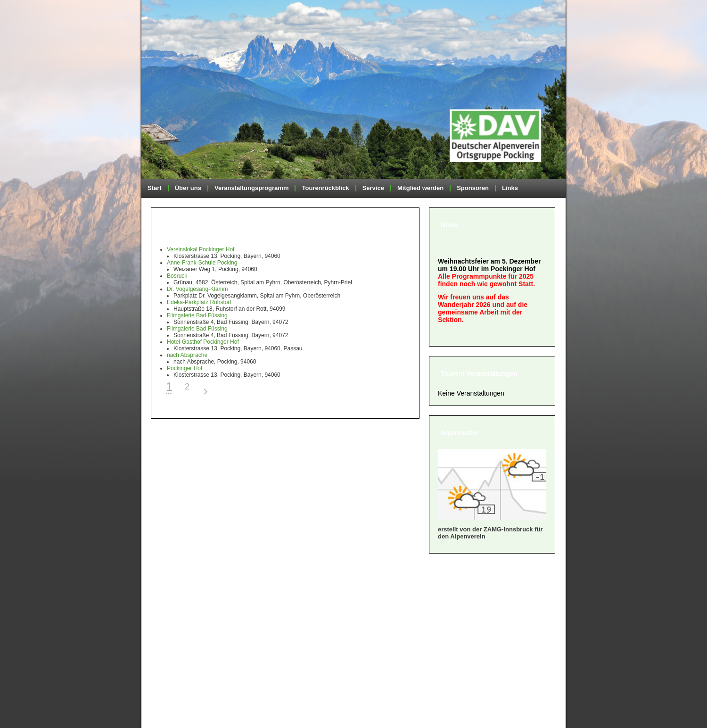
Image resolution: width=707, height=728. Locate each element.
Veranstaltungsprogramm (252, 188)
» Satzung (173, 623)
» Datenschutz (181, 646)
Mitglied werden (420, 188)
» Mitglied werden (187, 599)
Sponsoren (473, 188)
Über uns (188, 188)
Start (155, 188)
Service (373, 188)
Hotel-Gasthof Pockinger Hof (203, 342)
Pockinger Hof (185, 368)
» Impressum (179, 634)
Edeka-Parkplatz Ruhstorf (199, 302)
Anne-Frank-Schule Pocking (202, 263)
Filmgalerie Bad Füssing (197, 315)
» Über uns (175, 587)
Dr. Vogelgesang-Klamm (197, 289)
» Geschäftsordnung (192, 611)
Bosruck (177, 276)
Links (510, 188)
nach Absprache (187, 355)
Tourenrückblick (325, 188)
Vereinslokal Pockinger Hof (201, 249)
